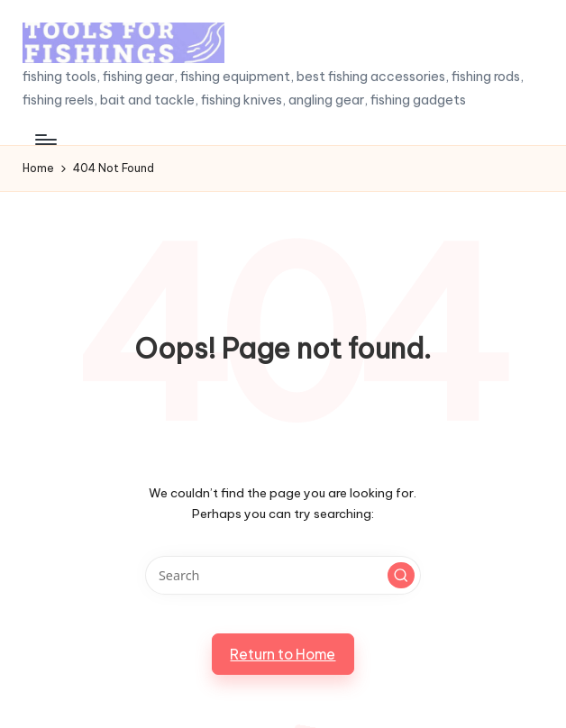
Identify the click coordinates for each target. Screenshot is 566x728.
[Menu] (45, 140)
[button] (401, 576)
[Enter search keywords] (283, 575)
